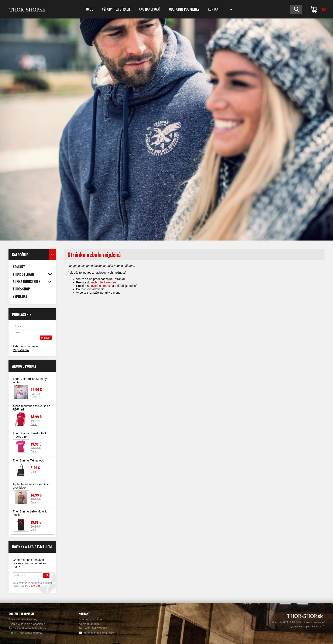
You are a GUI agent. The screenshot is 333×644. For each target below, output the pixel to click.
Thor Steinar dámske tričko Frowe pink (30, 435)
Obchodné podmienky (184, 9)
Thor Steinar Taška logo (28, 460)
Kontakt (214, 9)
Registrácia (21, 350)
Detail (34, 397)
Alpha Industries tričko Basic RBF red (31, 408)
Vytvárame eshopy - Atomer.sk (307, 627)
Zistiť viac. (35, 586)
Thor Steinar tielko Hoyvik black (30, 513)
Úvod (90, 9)
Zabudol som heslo (25, 346)
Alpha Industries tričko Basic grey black (31, 486)
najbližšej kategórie (104, 282)
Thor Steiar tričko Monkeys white (30, 381)
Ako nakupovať (150, 9)
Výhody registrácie (116, 9)
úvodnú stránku (101, 286)
